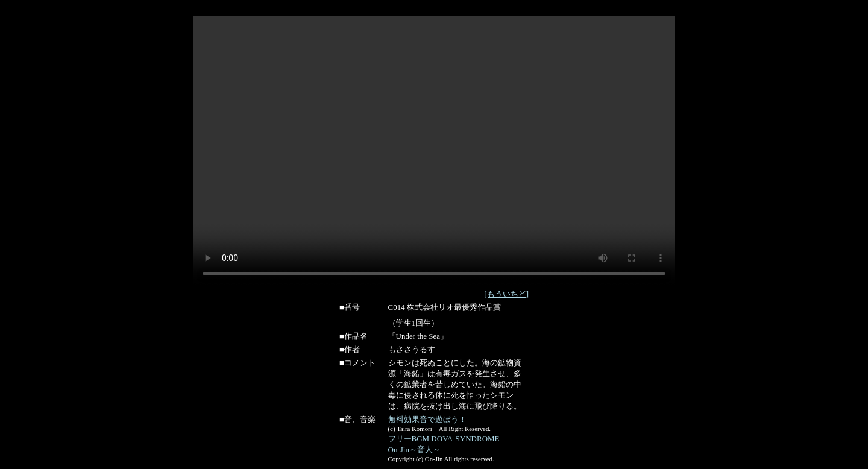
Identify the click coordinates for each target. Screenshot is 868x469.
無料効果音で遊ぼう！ (427, 419)
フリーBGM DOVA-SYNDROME (444, 439)
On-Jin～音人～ (414, 449)
